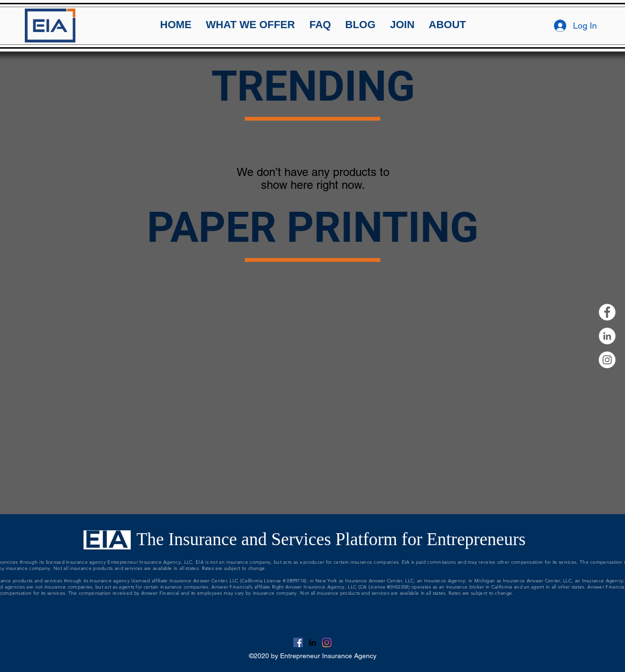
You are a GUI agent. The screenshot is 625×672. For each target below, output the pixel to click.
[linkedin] (607, 336)
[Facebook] (607, 312)
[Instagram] (607, 360)
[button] (251, 25)
